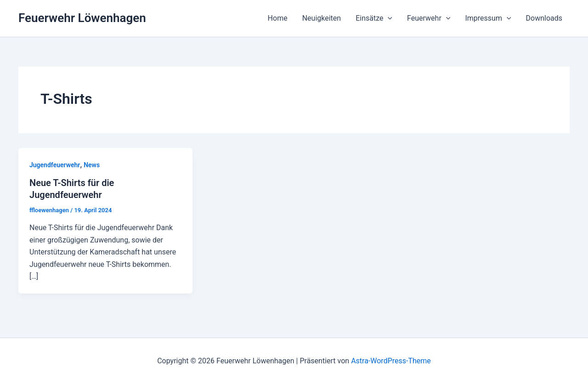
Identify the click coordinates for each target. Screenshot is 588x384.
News (92, 165)
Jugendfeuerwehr (55, 165)
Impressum (488, 18)
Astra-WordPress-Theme (391, 361)
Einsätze (374, 18)
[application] (388, 18)
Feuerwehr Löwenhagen (82, 18)
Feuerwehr (429, 18)
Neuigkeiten (322, 18)
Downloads (544, 18)
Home (278, 18)
